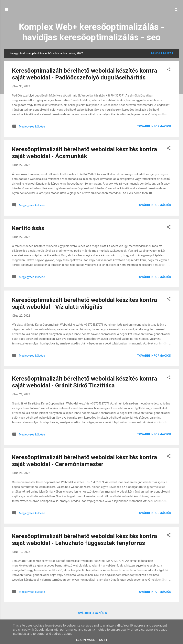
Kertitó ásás (28, 228)
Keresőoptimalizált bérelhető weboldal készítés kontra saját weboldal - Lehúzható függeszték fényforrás (85, 539)
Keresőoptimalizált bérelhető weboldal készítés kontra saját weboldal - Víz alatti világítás (85, 303)
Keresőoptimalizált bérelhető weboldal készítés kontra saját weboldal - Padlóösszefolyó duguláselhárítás (85, 74)
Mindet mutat (162, 53)
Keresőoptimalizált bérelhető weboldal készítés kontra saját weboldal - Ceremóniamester (85, 461)
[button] (169, 70)
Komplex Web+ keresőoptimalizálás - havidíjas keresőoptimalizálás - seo (92, 32)
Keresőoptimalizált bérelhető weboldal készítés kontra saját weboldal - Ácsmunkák (85, 153)
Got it (104, 640)
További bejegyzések (92, 613)
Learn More (86, 640)
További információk (154, 126)
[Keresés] (177, 11)
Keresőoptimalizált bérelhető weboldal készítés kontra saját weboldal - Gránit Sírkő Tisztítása (85, 382)
